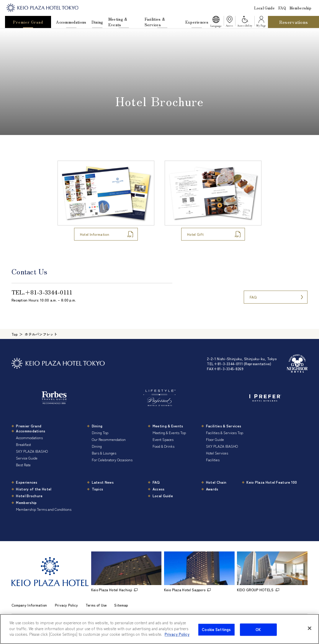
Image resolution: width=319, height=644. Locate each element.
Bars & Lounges (104, 453)
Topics (98, 489)
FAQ (282, 8)
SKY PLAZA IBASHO (32, 451)
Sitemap (121, 605)
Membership (300, 8)
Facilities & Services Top (225, 433)
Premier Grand (28, 22)
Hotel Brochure (29, 496)
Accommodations (71, 22)
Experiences (197, 22)
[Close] (310, 634)
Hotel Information (95, 234)
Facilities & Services (155, 22)
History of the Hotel (34, 489)
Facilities (213, 460)
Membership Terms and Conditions (44, 509)
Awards (212, 489)
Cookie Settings (216, 635)
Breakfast (23, 444)
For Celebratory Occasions (112, 460)
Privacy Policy (66, 605)
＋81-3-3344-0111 (49, 292)
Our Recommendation (109, 439)
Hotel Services (217, 453)
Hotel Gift (195, 234)
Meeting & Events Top (169, 433)
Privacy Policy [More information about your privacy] (177, 640)
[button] (216, 22)
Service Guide (27, 458)
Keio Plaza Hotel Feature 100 (272, 482)
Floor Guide (215, 439)
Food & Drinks (163, 446)
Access (159, 489)
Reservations (294, 22)
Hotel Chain (216, 482)
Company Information (29, 605)
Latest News (103, 482)
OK (258, 635)
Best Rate (23, 465)
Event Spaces (163, 439)
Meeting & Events (118, 22)
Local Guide (264, 8)
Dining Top (100, 433)
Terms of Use (96, 605)
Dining (97, 22)
